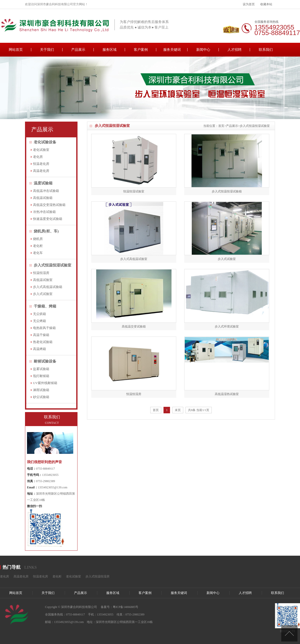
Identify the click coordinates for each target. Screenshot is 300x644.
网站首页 (16, 50)
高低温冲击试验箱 (46, 191)
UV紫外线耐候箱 (45, 383)
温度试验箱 (43, 183)
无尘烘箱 (39, 314)
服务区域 (109, 50)
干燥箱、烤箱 (45, 306)
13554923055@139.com (53, 487)
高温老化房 (41, 171)
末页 (178, 410)
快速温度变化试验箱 (48, 219)
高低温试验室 (43, 280)
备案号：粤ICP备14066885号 (120, 607)
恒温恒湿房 (41, 273)
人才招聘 (234, 50)
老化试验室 (41, 150)
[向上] (289, 633)
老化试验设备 (45, 142)
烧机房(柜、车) (46, 231)
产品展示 (78, 50)
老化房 (38, 157)
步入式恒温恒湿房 (97, 576)
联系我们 (266, 50)
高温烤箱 (39, 349)
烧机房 (38, 239)
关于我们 (47, 50)
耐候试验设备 (45, 361)
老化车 (38, 253)
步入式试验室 (43, 294)
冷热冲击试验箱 (44, 212)
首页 (221, 126)
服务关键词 (172, 50)
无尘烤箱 (39, 321)
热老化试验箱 (43, 342)
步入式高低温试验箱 (48, 287)
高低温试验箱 (43, 198)
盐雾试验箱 (41, 369)
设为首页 (249, 4)
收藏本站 (266, 4)
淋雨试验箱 (41, 390)
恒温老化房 (41, 164)
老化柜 (38, 246)
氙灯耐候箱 (41, 376)
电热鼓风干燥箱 (44, 328)
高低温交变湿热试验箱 (49, 205)
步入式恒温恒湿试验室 (255, 126)
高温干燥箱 (41, 335)
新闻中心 (203, 50)
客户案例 (141, 50)
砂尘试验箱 (41, 397)
